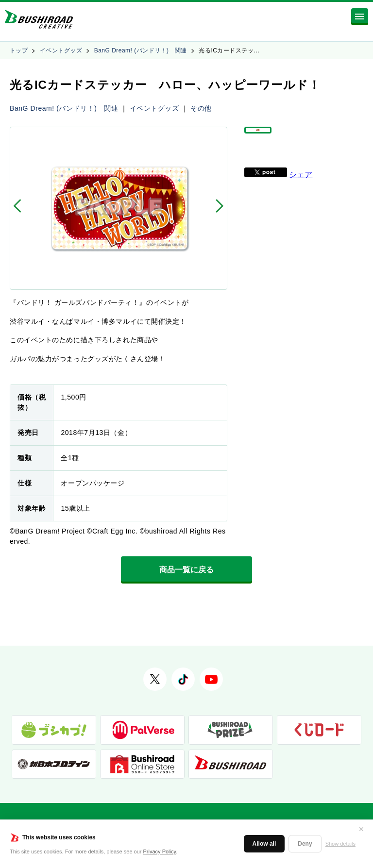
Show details (340, 844)
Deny (305, 844)
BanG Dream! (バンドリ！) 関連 (141, 50)
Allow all (264, 844)
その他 (201, 108)
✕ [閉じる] (361, 829)
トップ (19, 50)
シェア (301, 188)
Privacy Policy (160, 851)
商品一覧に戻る (186, 570)
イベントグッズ (61, 50)
